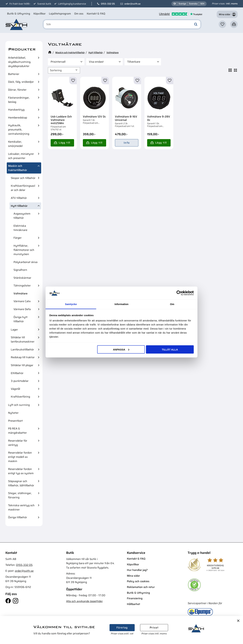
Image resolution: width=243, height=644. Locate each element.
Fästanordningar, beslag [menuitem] (19, 100)
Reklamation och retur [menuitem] (141, 587)
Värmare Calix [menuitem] (22, 301)
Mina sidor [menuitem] (133, 576)
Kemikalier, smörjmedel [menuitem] (15, 144)
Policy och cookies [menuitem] (138, 581)
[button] (222, 24)
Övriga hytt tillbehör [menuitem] (21, 319)
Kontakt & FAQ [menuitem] (96, 14)
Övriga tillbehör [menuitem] (18, 517)
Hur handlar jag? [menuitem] (137, 570)
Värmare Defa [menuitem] (22, 309)
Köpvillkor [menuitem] (39, 14)
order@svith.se (132, 4)
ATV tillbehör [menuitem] (19, 198)
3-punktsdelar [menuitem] (20, 381)
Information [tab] (122, 304)
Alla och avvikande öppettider (84, 601)
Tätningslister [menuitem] (22, 286)
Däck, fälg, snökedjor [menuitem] (21, 82)
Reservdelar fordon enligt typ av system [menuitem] (21, 471)
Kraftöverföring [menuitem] (20, 397)
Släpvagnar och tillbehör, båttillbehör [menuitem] (21, 483)
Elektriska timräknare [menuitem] (20, 228)
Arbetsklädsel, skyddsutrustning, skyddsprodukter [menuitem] (20, 62)
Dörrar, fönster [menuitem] (17, 90)
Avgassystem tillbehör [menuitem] (22, 216)
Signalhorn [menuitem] (20, 270)
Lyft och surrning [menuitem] (19, 405)
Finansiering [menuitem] (135, 598)
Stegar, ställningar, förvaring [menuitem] (20, 495)
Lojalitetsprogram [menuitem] (60, 14)
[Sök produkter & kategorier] (122, 24)
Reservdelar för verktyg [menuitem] (18, 443)
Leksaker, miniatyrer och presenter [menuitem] (21, 156)
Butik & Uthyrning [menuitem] (19, 14)
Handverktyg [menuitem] (16, 110)
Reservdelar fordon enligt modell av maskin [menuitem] (20, 457)
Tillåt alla (170, 349)
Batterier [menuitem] (14, 74)
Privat (154, 628)
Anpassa (121, 349)
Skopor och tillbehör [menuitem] (23, 178)
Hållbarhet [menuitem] (133, 604)
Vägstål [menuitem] (15, 389)
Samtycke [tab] (71, 304)
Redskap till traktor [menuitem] (23, 357)
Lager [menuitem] (14, 330)
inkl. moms (232, 4)
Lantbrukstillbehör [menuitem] (22, 350)
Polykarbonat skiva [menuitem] (25, 262)
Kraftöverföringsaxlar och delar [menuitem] (23, 188)
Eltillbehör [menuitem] (17, 373)
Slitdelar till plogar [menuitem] (22, 365)
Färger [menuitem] (18, 238)
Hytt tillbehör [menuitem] (19, 206)
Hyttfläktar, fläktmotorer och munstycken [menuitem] (24, 250)
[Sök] (196, 24)
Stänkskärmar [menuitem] (22, 278)
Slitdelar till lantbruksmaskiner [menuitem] (23, 339)
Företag (122, 628)
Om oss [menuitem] (79, 14)
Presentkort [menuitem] (15, 421)
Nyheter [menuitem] (13, 413)
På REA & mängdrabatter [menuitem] (17, 431)
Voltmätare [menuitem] (21, 293)
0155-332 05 (108, 4)
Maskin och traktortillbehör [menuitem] (18, 168)
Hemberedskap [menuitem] (18, 118)
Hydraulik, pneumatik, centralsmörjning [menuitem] (19, 130)
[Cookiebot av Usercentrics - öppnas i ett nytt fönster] (179, 293)
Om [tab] (172, 304)
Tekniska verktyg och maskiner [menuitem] (21, 507)
